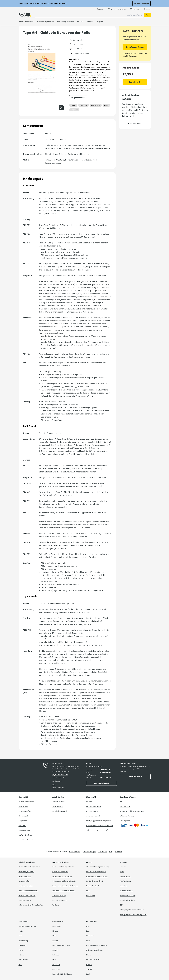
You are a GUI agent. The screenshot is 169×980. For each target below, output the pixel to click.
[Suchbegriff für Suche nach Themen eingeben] (89, 15)
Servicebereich (57, 781)
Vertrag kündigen (58, 788)
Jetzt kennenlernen (141, 3)
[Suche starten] (147, 15)
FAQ (54, 784)
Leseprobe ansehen (78, 98)
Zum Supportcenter (135, 777)
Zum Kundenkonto (59, 778)
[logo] (25, 15)
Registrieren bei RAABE (60, 775)
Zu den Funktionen (134, 124)
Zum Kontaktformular (101, 783)
